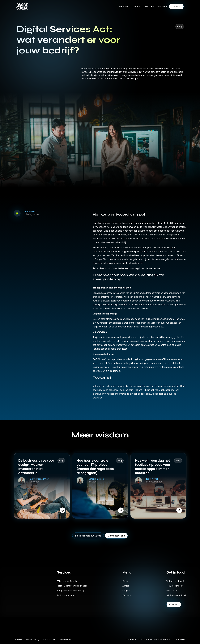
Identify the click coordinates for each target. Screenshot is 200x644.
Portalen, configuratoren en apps (72, 586)
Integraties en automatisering (71, 591)
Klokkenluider (132, 639)
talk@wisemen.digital (176, 595)
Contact (176, 6)
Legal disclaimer (65, 640)
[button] (124, 6)
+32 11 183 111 (172, 591)
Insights (126, 591)
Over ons (127, 595)
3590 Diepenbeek (175, 586)
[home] (22, 6)
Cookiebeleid (18, 640)
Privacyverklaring (32, 640)
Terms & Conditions (49, 640)
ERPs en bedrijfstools (67, 581)
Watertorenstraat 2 (175, 581)
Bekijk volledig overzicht (88, 536)
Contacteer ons (116, 536)
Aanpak (126, 586)
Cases (136, 6)
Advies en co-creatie (67, 595)
